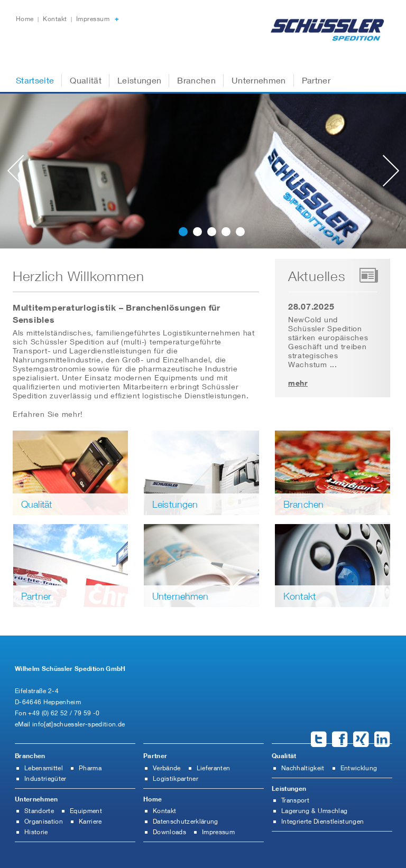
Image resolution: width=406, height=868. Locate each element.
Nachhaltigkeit (303, 768)
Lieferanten (214, 768)
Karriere (90, 821)
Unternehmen (259, 80)
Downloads (169, 832)
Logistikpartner (176, 778)
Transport (295, 800)
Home (26, 19)
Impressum (93, 19)
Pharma (90, 768)
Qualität (86, 80)
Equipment (86, 811)
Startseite (35, 80)
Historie (36, 832)
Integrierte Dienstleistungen (322, 821)
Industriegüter (45, 778)
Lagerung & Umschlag (314, 811)
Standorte (39, 811)
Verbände (167, 768)
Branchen (196, 80)
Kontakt (56, 19)
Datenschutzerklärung (186, 821)
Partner (316, 80)
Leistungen (139, 80)
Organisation (44, 821)
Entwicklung (359, 768)
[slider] (203, 175)
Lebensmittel (44, 768)
